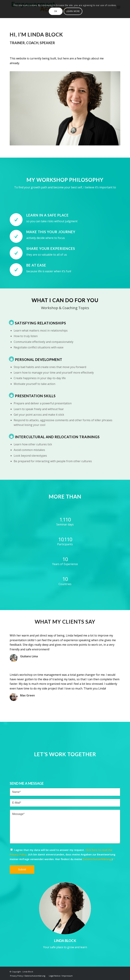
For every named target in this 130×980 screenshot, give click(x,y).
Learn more (73, 11)
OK (56, 11)
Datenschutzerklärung (97, 859)
